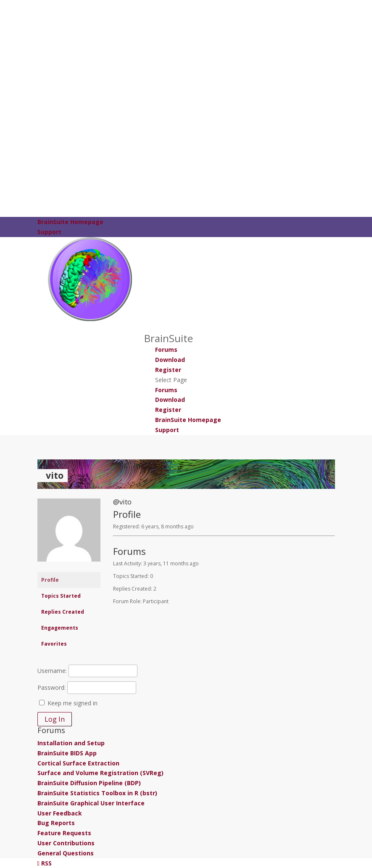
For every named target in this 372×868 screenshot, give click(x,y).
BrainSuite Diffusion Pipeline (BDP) (89, 783)
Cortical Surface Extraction (78, 763)
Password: (51, 687)
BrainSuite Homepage (70, 222)
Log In (55, 719)
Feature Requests (64, 833)
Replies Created (63, 612)
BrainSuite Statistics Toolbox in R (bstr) (97, 793)
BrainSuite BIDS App (67, 753)
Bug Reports (56, 823)
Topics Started (61, 596)
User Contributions (66, 843)
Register (168, 370)
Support (49, 232)
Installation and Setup (71, 743)
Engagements (60, 628)
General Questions (66, 853)
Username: (52, 671)
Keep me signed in (73, 703)
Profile (50, 580)
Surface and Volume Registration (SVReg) (100, 773)
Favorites (54, 644)
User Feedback (60, 813)
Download (170, 360)
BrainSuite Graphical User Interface (91, 803)
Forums (166, 350)
